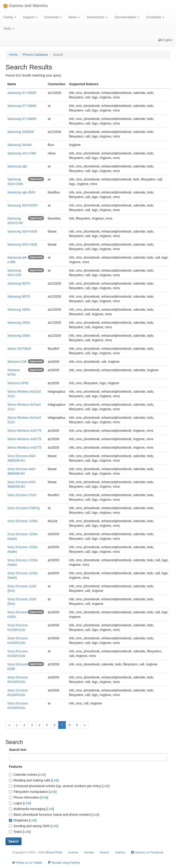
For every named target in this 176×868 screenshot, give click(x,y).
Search (104, 852)
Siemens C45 (17, 362)
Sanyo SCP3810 (19, 349)
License (73, 852)
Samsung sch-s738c (22, 153)
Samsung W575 (19, 283)
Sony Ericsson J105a (22, 521)
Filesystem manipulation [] (33, 792)
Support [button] (30, 17)
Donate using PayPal (64, 863)
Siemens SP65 (18, 383)
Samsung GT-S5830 (22, 93)
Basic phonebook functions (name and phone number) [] (54, 815)
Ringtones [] (23, 820)
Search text (18, 750)
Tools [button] (9, 29)
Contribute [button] (155, 17)
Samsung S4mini (19, 145)
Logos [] (20, 803)
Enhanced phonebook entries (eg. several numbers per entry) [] (59, 786)
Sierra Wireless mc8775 (24, 431)
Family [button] (10, 17)
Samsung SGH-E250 (22, 205)
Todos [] (20, 832)
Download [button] (53, 17)
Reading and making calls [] (34, 780)
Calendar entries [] (27, 775)
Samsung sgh (17, 166)
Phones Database (35, 55)
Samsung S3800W (21, 132)
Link (42, 775)
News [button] (74, 17)
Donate (89, 852)
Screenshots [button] (97, 17)
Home (13, 55)
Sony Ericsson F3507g (23, 508)
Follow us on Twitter (27, 863)
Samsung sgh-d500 (21, 192)
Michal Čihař (54, 852)
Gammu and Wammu (26, 6)
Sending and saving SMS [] (34, 826)
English (165, 40)
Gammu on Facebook (147, 852)
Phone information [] (29, 797)
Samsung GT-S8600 (22, 106)
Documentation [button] (127, 17)
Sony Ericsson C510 (22, 495)
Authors (120, 852)
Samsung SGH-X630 (22, 231)
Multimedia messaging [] (32, 809)
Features (16, 767)
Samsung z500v (19, 310)
